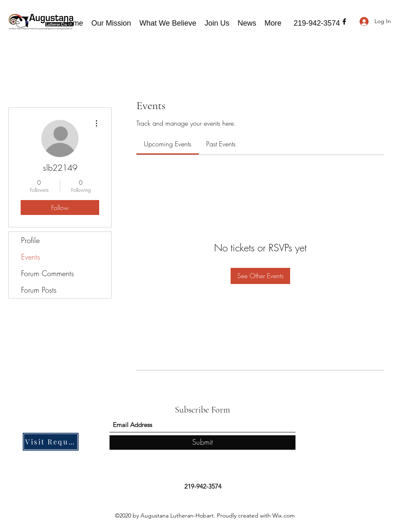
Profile (30, 240)
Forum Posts (39, 290)
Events (31, 257)
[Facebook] (344, 21)
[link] (168, 144)
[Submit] (202, 443)
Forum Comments (48, 273)
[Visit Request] (51, 442)
